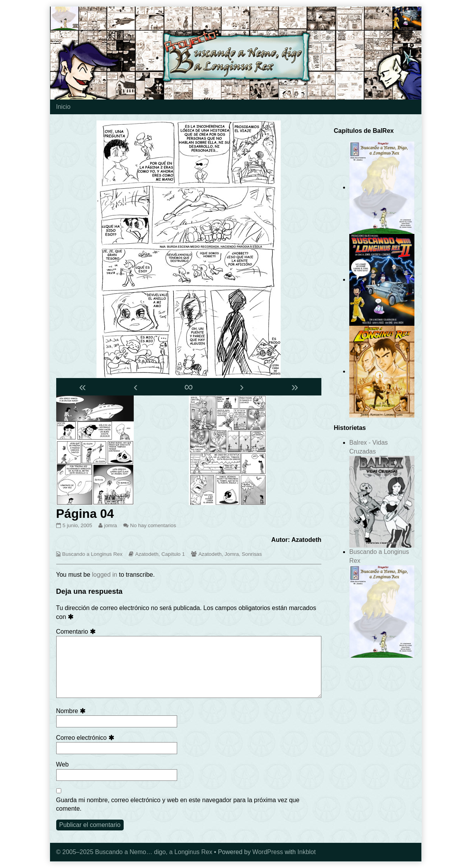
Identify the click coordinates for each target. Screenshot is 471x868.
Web (63, 764)
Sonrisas (252, 554)
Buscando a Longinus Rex (92, 554)
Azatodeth (147, 554)
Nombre (72, 711)
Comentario (77, 632)
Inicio (63, 107)
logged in (104, 575)
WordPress (268, 852)
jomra (110, 525)
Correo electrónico (86, 738)
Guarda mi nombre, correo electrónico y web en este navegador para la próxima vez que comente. (178, 804)
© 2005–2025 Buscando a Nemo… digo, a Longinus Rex (134, 852)
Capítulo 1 (173, 554)
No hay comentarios (153, 525)
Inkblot (306, 852)
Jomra (232, 554)
